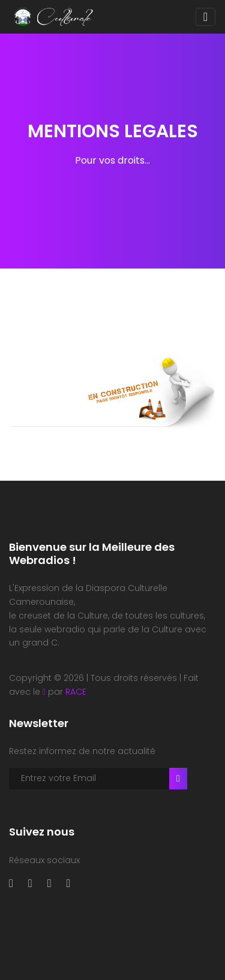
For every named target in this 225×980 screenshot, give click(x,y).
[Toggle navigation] (205, 17)
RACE (76, 692)
